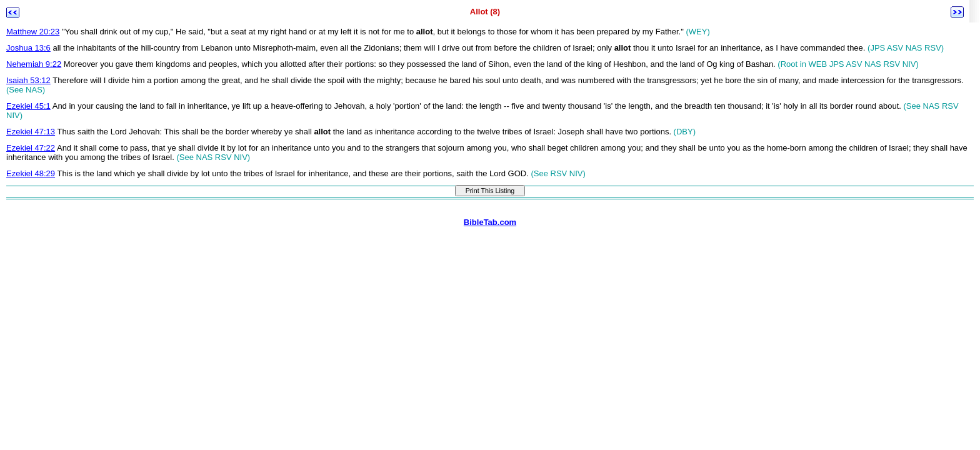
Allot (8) (485, 12)
